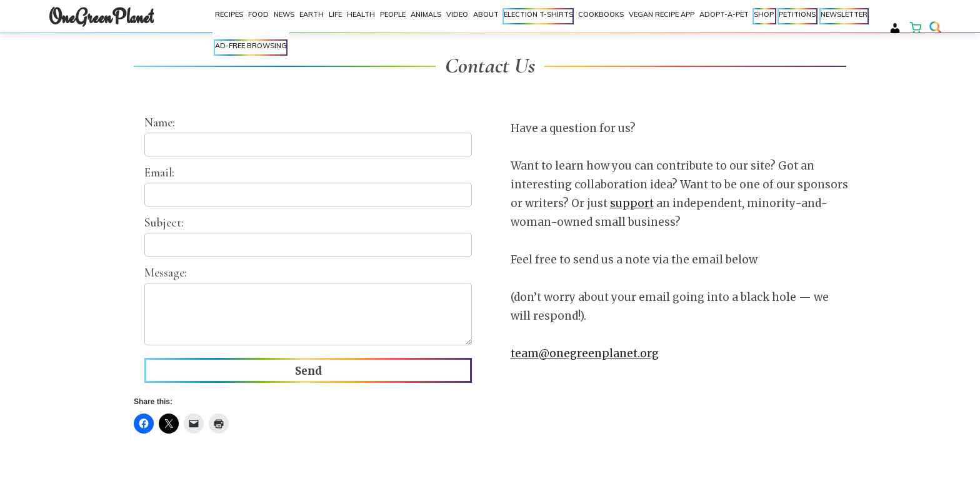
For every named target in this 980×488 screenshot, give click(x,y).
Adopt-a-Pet (724, 14)
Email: (308, 186)
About (486, 18)
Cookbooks (601, 14)
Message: (308, 307)
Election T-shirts (538, 18)
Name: (308, 136)
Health (361, 18)
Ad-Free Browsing (251, 46)
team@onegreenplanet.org (585, 353)
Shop (764, 18)
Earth (312, 18)
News (284, 18)
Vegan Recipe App (662, 14)
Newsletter (844, 18)
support (632, 203)
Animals (426, 18)
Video (457, 18)
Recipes (229, 18)
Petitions (797, 14)
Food (258, 18)
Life (335, 18)
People (393, 18)
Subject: (308, 236)
